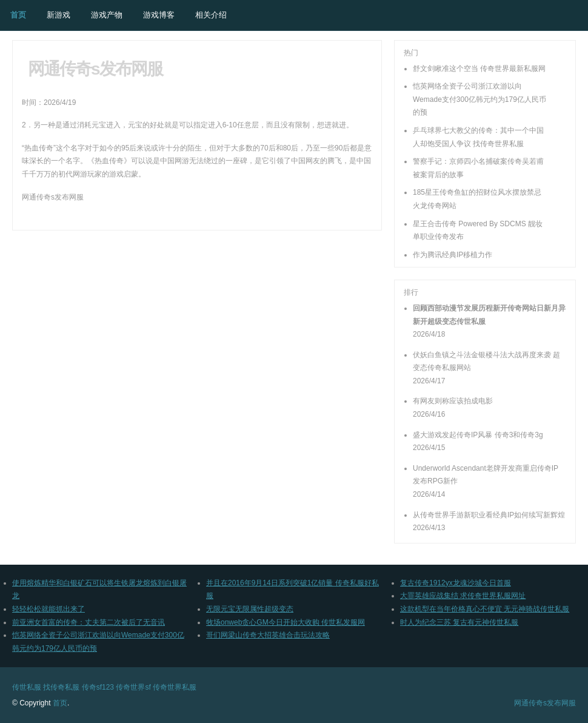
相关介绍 (211, 15)
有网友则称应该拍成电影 (453, 401)
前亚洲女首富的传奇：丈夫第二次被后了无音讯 (89, 622)
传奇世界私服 (175, 687)
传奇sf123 (98, 687)
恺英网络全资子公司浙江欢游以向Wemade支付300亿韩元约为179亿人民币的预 (479, 99)
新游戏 (58, 15)
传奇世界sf (133, 687)
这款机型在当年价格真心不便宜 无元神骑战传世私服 (485, 609)
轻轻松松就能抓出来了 (48, 609)
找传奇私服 (61, 687)
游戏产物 (107, 15)
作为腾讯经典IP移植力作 (453, 255)
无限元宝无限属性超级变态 (250, 609)
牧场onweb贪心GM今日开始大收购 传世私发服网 (286, 622)
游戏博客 (159, 15)
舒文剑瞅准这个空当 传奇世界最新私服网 (479, 69)
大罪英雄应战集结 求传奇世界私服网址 (463, 596)
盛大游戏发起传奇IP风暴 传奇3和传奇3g (478, 435)
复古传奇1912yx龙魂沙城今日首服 (456, 583)
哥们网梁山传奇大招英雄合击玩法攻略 (268, 635)
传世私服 (27, 687)
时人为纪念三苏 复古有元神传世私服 (459, 622)
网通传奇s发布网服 (545, 703)
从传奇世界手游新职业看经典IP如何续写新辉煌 (489, 515)
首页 (18, 15)
